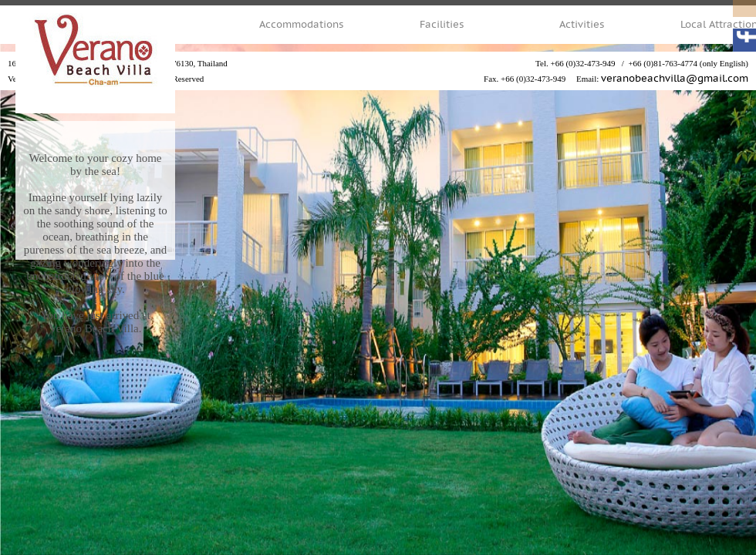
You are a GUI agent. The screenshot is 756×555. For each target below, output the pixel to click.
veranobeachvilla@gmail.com (675, 79)
